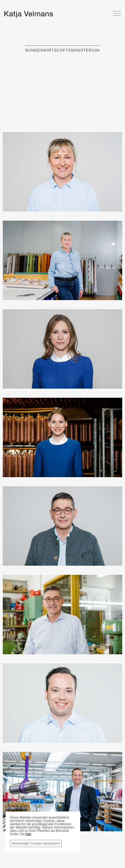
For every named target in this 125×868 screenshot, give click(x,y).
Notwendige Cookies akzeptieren (36, 843)
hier (28, 834)
